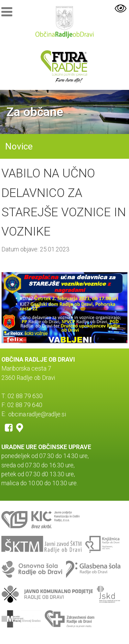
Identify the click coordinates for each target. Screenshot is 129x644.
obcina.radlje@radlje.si (37, 414)
